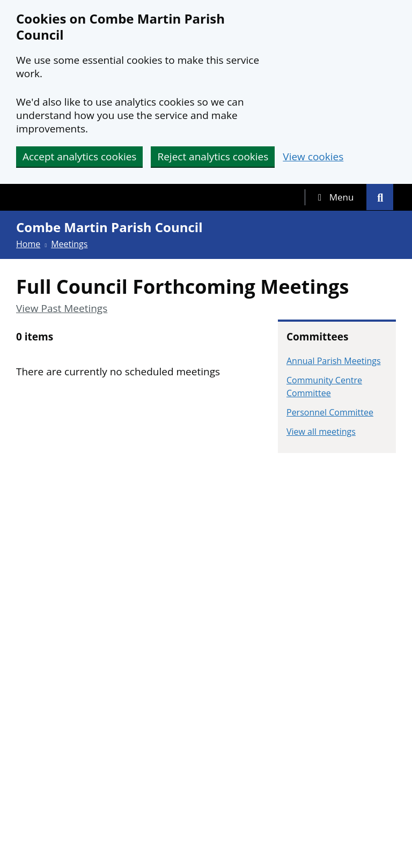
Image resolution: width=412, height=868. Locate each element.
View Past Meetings (62, 309)
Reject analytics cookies (213, 157)
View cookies (313, 157)
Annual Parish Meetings (334, 361)
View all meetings (321, 432)
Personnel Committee (330, 412)
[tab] (336, 197)
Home (28, 244)
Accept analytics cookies (79, 157)
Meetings (69, 244)
